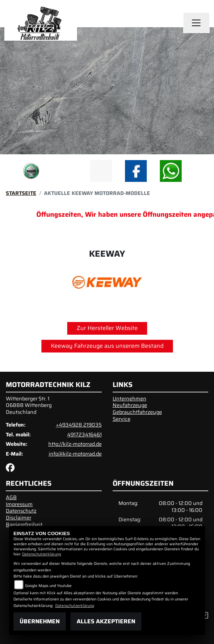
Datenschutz (21, 511)
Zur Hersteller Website (107, 328)
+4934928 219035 (79, 425)
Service (122, 419)
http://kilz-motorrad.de (75, 444)
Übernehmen (40, 621)
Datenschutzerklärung (42, 554)
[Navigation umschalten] (197, 23)
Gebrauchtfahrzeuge (137, 412)
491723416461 (84, 435)
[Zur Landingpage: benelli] (31, 171)
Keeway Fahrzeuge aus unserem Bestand (107, 346)
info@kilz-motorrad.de (75, 454)
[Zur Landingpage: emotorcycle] (66, 171)
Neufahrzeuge (130, 405)
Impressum (19, 504)
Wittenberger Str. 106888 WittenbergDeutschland (29, 405)
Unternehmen (130, 399)
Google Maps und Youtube (48, 586)
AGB (11, 497)
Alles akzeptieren (106, 621)
